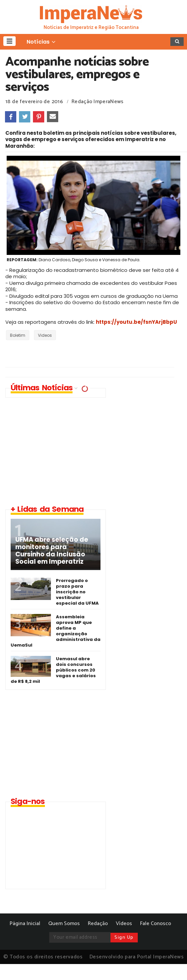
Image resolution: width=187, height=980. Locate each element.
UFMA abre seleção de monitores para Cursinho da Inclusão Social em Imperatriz (52, 551)
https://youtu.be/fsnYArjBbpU (136, 322)
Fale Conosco (156, 924)
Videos (45, 335)
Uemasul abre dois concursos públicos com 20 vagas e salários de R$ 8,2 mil (53, 670)
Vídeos (124, 924)
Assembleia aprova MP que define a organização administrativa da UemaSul (56, 631)
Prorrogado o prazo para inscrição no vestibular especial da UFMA (77, 592)
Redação (98, 924)
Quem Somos (64, 924)
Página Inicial (25, 924)
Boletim (18, 335)
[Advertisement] (61, 451)
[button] (9, 41)
